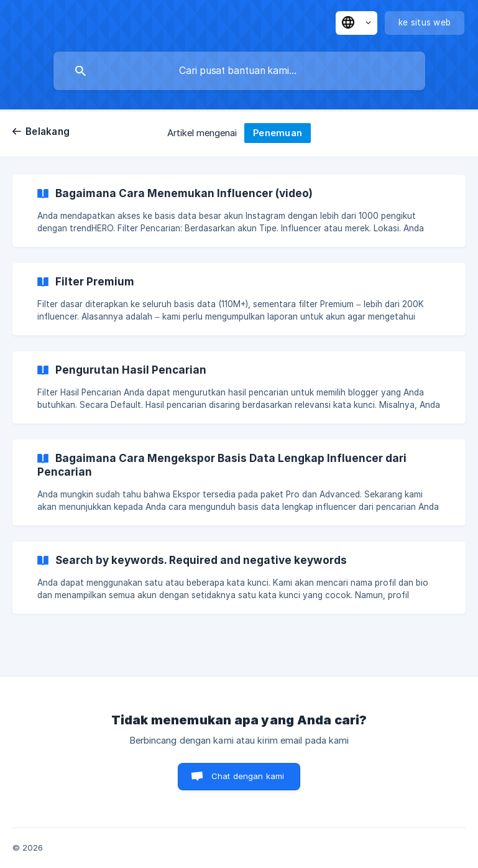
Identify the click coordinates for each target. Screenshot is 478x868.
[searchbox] (239, 71)
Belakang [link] (48, 132)
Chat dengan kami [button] (248, 776)
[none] (356, 23)
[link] (239, 211)
